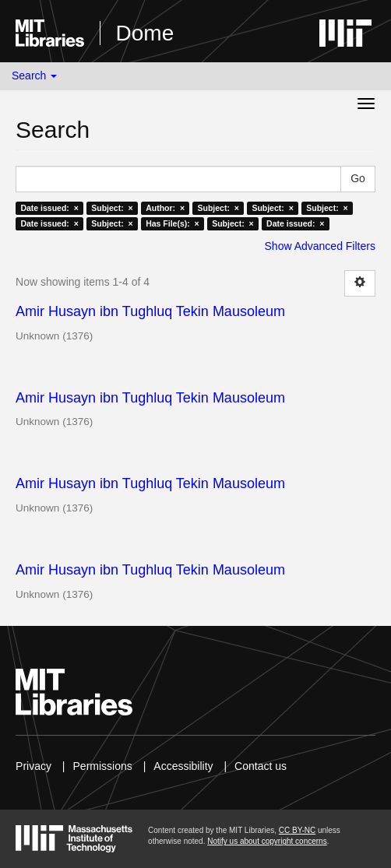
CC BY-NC (297, 830)
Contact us (261, 766)
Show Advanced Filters (320, 246)
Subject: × (112, 208)
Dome (145, 33)
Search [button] (34, 76)
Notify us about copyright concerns (267, 841)
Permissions (103, 766)
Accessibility (183, 766)
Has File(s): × (173, 223)
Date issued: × (49, 208)
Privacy (33, 766)
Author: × (165, 208)
